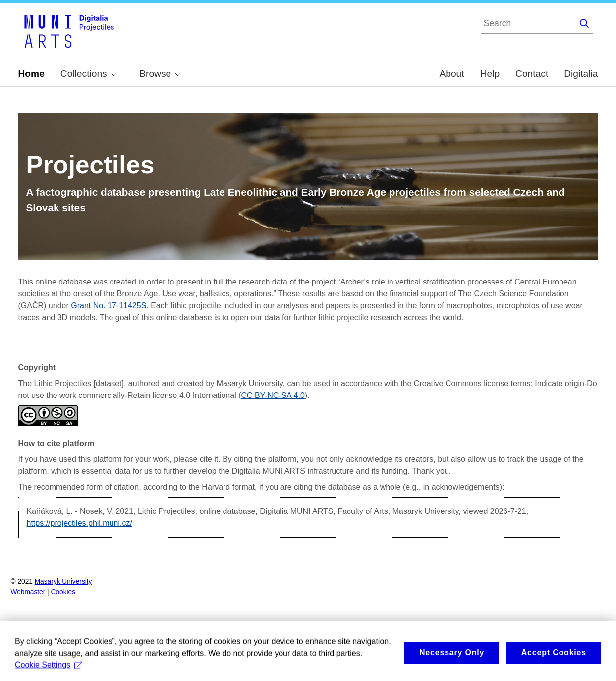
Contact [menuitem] (532, 74)
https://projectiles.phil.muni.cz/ (80, 523)
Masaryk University (63, 582)
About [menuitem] (451, 74)
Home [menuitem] (31, 74)
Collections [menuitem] (89, 74)
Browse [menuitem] (160, 74)
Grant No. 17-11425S (109, 306)
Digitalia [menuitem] (581, 74)
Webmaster (28, 592)
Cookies (63, 592)
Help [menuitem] (490, 74)
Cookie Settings (49, 669)
